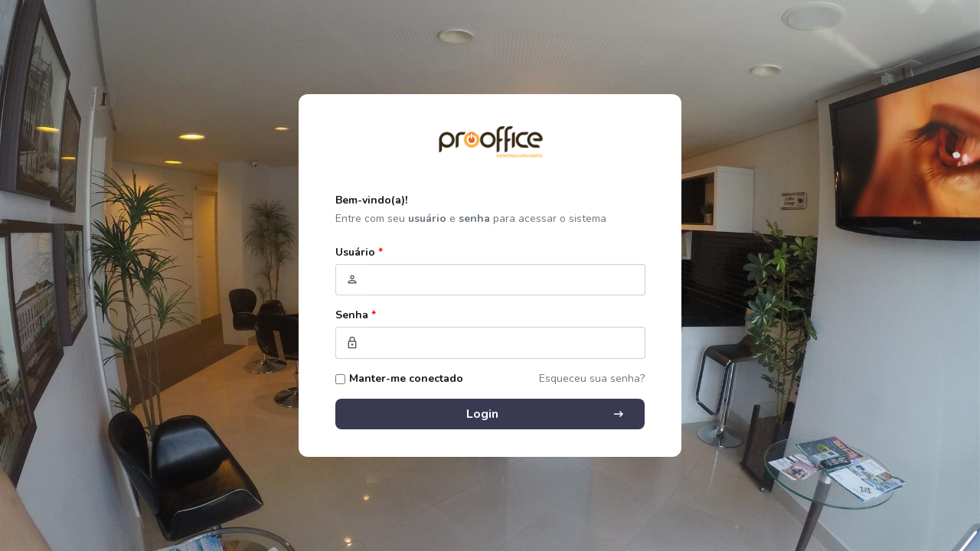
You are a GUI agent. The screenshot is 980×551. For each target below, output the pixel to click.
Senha (356, 315)
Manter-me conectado (406, 378)
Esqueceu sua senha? (592, 378)
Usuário (359, 252)
